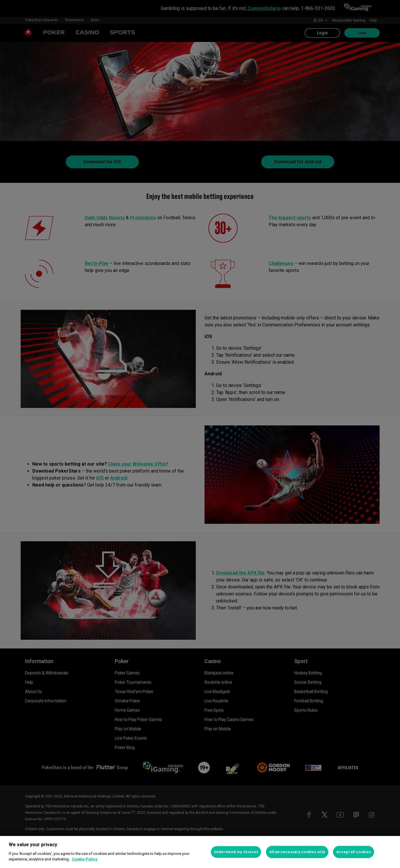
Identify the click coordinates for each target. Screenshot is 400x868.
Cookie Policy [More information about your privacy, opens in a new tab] (85, 859)
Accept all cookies (354, 852)
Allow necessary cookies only (297, 852)
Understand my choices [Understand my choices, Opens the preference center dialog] (236, 852)
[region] (200, 852)
